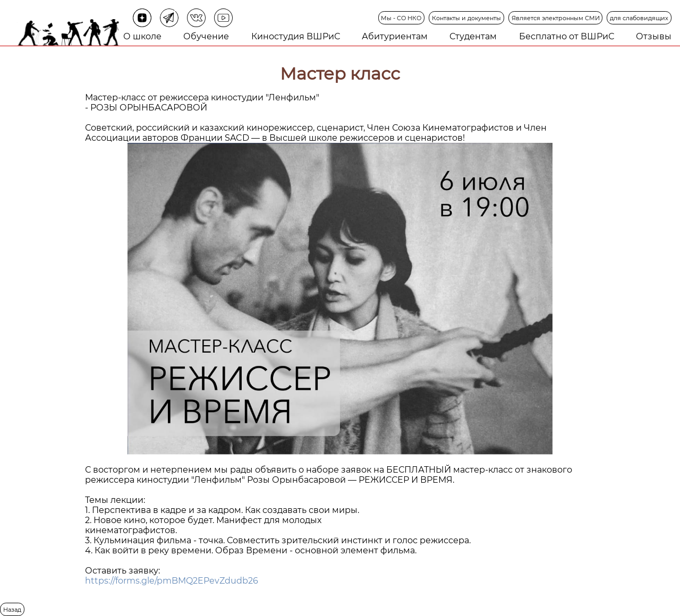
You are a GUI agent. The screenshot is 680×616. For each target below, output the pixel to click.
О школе (142, 36)
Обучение (206, 36)
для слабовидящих (639, 18)
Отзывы (654, 36)
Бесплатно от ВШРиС (567, 36)
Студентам (473, 36)
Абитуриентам (395, 36)
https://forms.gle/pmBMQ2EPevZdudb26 (172, 581)
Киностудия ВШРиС (296, 36)
